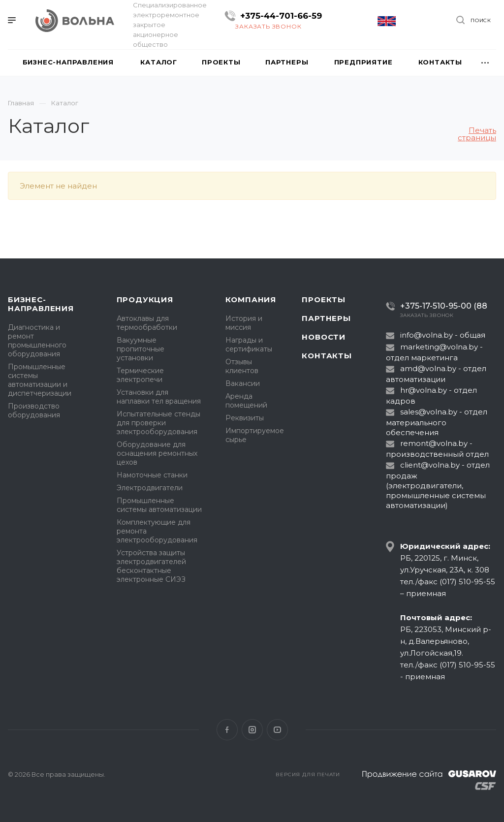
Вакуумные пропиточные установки (141, 349)
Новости (324, 337)
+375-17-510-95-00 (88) (440, 306)
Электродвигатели (150, 488)
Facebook (227, 730)
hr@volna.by (424, 390)
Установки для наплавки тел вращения (159, 397)
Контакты (327, 356)
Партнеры (326, 318)
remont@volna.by (434, 443)
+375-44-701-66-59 (281, 16)
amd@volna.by (428, 368)
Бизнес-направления (41, 304)
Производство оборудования (34, 411)
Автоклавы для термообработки (147, 323)
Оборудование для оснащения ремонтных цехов (157, 453)
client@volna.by (430, 465)
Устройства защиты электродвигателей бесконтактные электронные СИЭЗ (151, 566)
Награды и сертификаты (249, 345)
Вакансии (243, 383)
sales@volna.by (429, 412)
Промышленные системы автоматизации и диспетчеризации (40, 380)
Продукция (145, 300)
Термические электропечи (140, 375)
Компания (251, 300)
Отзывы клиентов (242, 366)
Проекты (324, 300)
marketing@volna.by (439, 347)
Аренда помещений (246, 401)
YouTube (277, 730)
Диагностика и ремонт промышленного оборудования (37, 341)
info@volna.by (426, 335)
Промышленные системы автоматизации (159, 505)
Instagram (252, 730)
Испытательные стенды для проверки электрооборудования (158, 423)
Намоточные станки (152, 475)
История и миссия (244, 323)
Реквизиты (245, 418)
